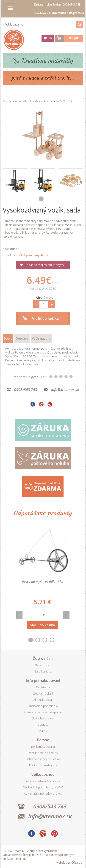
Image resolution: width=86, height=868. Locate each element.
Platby (43, 731)
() (50, 38)
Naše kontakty (43, 671)
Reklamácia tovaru (43, 747)
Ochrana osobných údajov (43, 759)
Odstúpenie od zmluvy (43, 753)
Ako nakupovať (43, 700)
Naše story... (43, 665)
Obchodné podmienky (43, 706)
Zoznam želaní (43, 694)
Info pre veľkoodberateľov (43, 781)
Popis (8, 338)
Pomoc (43, 740)
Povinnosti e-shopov (43, 765)
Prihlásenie (59, 13)
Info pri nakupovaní (43, 681)
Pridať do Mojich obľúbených (44, 265)
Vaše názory (41, 338)
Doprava (22, 338)
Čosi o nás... (43, 658)
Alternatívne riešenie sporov (43, 712)
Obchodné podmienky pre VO (43, 787)
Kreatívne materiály (48, 61)
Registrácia (77, 13)
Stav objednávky (43, 718)
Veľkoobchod (43, 774)
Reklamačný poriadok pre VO (43, 794)
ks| (74, 38)
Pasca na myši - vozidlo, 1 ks (42, 582)
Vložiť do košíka (45, 318)
